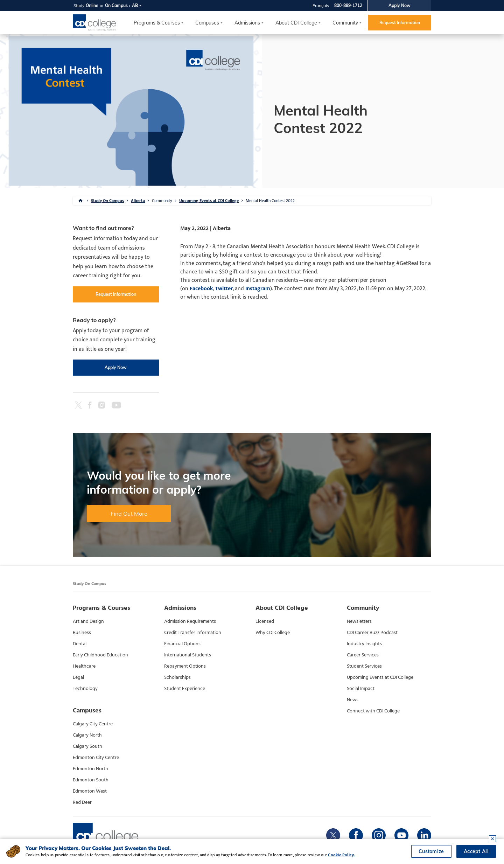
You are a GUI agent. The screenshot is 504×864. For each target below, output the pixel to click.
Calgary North (87, 735)
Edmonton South (91, 780)
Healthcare (84, 666)
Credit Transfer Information (193, 633)
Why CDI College (273, 633)
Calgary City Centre (93, 724)
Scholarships (177, 677)
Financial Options (182, 644)
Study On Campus (107, 201)
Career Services (363, 655)
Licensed (265, 621)
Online (92, 5)
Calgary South (87, 746)
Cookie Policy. (341, 855)
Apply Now (400, 5)
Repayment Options (185, 666)
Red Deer (82, 802)
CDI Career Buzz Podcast (372, 633)
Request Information (400, 23)
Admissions (247, 23)
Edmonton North (90, 769)
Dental (80, 644)
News (353, 700)
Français (321, 5)
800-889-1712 (348, 5)
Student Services (364, 666)
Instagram (258, 289)
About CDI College (296, 23)
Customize (431, 851)
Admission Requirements (190, 621)
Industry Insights (364, 644)
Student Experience (185, 689)
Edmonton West (90, 791)
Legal (78, 677)
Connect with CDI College (373, 711)
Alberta (138, 201)
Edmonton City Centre (96, 758)
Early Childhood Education (100, 655)
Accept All (476, 851)
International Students (188, 655)
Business (82, 633)
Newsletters (359, 621)
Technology (85, 689)
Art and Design (88, 621)
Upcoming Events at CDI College (209, 201)
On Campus (116, 5)
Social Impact (361, 689)
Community (345, 23)
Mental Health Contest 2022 (270, 201)
